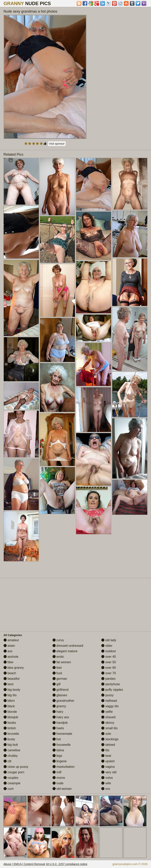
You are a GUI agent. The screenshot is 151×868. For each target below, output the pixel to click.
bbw (8, 662)
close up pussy (16, 767)
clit (7, 761)
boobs (10, 723)
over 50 (109, 662)
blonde (10, 712)
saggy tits (110, 706)
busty (9, 739)
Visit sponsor (57, 144)
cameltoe (12, 750)
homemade (62, 734)
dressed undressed (68, 646)
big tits (10, 695)
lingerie (60, 761)
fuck (57, 673)
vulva (107, 778)
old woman (62, 789)
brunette (11, 734)
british (10, 728)
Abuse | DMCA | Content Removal (24, 864)
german (60, 679)
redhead (109, 701)
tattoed (108, 745)
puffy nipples (112, 690)
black (9, 706)
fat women (62, 662)
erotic (58, 657)
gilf (57, 684)
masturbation (64, 767)
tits (105, 750)
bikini (9, 701)
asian (9, 646)
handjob (60, 723)
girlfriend (61, 690)
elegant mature (65, 651)
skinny (108, 723)
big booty (12, 690)
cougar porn (14, 772)
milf (57, 772)
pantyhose (110, 684)
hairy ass (61, 717)
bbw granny (14, 668)
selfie (107, 712)
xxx (106, 789)
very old (109, 772)
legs (57, 756)
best (9, 684)
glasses (60, 695)
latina (58, 750)
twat (106, 756)
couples (11, 778)
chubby (11, 756)
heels (58, 728)
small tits (109, 728)
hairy (58, 712)
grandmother (63, 701)
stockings (110, 739)
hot (57, 739)
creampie (12, 783)
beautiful (12, 679)
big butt (11, 745)
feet (57, 668)
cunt (9, 789)
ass (8, 651)
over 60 (109, 668)
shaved (108, 717)
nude (58, 783)
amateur (11, 640)
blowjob (11, 717)
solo (106, 734)
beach (10, 673)
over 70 (109, 673)
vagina (108, 767)
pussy (107, 695)
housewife (62, 745)
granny (59, 706)
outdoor (109, 651)
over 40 (109, 657)
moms (59, 778)
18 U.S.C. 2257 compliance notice (67, 864)
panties (108, 679)
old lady (109, 640)
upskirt (108, 761)
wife (106, 783)
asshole (11, 657)
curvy (58, 640)
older (107, 646)
